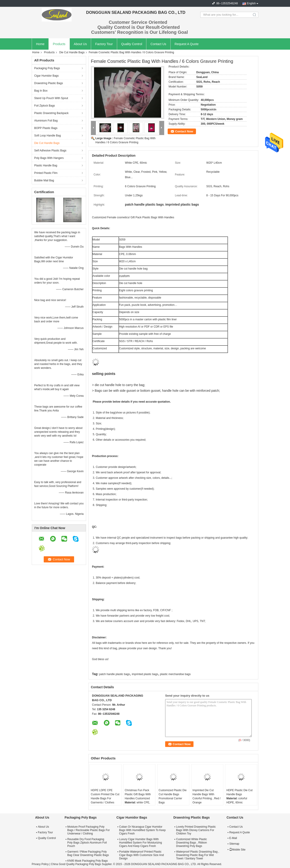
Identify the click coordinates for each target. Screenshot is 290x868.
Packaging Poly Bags (47, 68)
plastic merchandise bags (175, 674)
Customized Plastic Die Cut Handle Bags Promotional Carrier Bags (173, 796)
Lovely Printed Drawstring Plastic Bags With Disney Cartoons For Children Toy (196, 830)
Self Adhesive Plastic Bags (50, 151)
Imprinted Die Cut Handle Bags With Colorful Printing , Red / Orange (207, 796)
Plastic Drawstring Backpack (51, 113)
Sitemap (234, 844)
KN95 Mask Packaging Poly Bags (88, 861)
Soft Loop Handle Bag (47, 136)
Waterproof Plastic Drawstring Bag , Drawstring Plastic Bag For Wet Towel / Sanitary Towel (198, 855)
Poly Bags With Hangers (49, 158)
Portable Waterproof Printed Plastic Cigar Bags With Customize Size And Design (141, 855)
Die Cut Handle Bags (72, 52)
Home (40, 44)
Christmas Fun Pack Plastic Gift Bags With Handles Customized (138, 794)
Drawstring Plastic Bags (49, 83)
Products (59, 44)
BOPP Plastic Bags (46, 128)
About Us (80, 44)
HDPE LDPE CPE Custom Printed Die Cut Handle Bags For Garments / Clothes (105, 796)
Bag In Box (41, 91)
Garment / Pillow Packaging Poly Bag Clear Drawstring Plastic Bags (88, 853)
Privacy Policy (40, 864)
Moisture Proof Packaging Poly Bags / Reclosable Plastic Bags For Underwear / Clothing (88, 830)
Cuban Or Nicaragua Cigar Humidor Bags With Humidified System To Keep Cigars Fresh (142, 830)
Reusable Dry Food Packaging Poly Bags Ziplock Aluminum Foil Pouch (87, 843)
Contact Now (184, 131)
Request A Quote (187, 44)
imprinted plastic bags (145, 674)
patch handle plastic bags (115, 674)
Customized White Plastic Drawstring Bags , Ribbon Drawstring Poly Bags (191, 843)
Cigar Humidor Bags (46, 76)
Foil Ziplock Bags (45, 106)
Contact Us (158, 44)
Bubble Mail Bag (44, 180)
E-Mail (233, 838)
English (251, 3)
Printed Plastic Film (46, 173)
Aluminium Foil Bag (46, 121)
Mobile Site (237, 850)
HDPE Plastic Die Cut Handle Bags (239, 792)
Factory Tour (104, 44)
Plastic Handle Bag (46, 165)
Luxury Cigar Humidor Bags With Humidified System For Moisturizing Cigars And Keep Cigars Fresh (141, 843)
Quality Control (132, 44)
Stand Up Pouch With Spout (51, 98)
